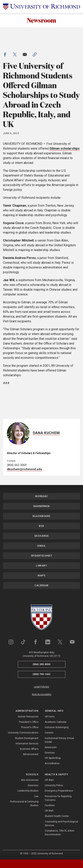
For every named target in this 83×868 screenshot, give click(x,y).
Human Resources (28, 717)
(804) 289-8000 (41, 664)
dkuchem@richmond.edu (24, 469)
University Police (54, 785)
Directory (50, 753)
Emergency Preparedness (59, 791)
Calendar (41, 585)
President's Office (29, 722)
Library (41, 566)
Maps (41, 576)
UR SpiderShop (53, 758)
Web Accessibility (42, 694)
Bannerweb (41, 506)
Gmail (41, 546)
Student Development (27, 738)
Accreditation (52, 764)
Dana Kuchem (46, 433)
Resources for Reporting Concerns (58, 798)
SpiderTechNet (42, 556)
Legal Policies (41, 687)
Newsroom (41, 20)
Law (36, 796)
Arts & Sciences (30, 780)
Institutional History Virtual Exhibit (59, 740)
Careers (49, 733)
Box (41, 526)
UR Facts (50, 717)
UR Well (49, 811)
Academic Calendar (56, 722)
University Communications (23, 733)
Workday (41, 496)
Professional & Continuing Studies (24, 804)
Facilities (50, 805)
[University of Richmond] (41, 7)
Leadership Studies (28, 791)
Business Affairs (29, 749)
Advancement (31, 754)
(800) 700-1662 (41, 674)
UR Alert (49, 780)
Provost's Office (30, 727)
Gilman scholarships (65, 148)
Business (33, 785)
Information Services (27, 744)
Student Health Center (57, 816)
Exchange (42, 536)
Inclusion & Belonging (57, 727)
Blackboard (41, 516)
